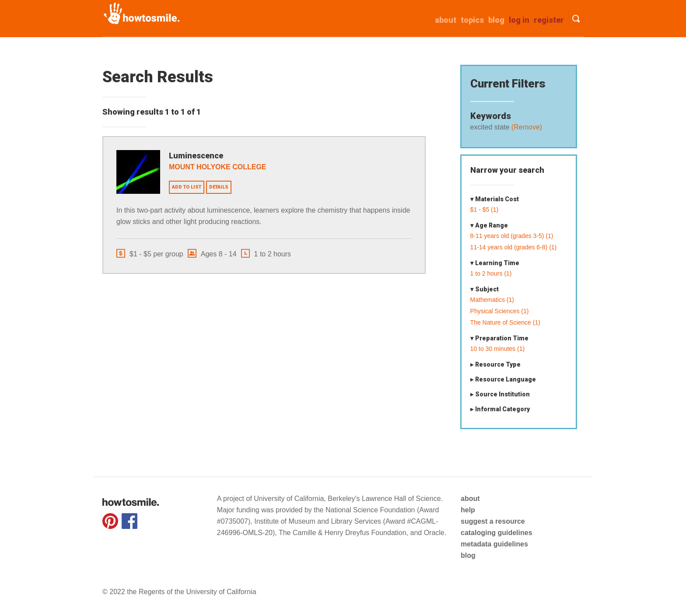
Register (549, 20)
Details (219, 187)
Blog (496, 20)
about (446, 20)
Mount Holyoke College (218, 167)
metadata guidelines (494, 544)
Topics (472, 20)
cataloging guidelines (497, 533)
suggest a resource (493, 521)
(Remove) (526, 127)
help (468, 510)
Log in (519, 20)
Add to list (187, 187)
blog (468, 555)
